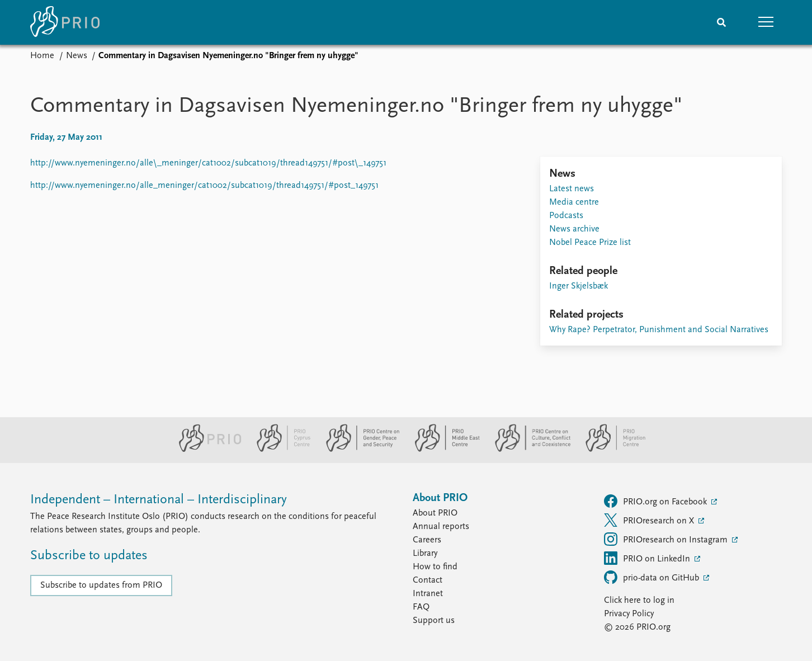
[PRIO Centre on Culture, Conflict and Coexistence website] (528, 450)
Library (425, 554)
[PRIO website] (206, 450)
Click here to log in (639, 601)
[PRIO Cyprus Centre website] (279, 450)
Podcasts (566, 216)
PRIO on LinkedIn (648, 558)
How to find (435, 567)
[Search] (721, 22)
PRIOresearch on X (650, 520)
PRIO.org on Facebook (657, 501)
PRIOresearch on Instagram (667, 539)
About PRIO (435, 513)
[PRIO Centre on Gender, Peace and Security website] (358, 450)
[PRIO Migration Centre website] (610, 450)
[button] (766, 22)
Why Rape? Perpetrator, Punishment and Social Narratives (659, 330)
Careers (427, 540)
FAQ (421, 607)
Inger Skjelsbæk (579, 286)
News (77, 56)
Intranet (428, 594)
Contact (428, 580)
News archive (574, 229)
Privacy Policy (629, 614)
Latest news (572, 189)
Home (42, 56)
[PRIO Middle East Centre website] (443, 450)
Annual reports (441, 527)
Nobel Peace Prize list (590, 243)
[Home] (65, 22)
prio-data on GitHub (653, 577)
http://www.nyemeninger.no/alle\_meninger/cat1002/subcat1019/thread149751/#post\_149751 (208, 163)
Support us (434, 621)
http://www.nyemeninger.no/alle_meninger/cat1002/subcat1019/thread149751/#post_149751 (204, 186)
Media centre (574, 202)
